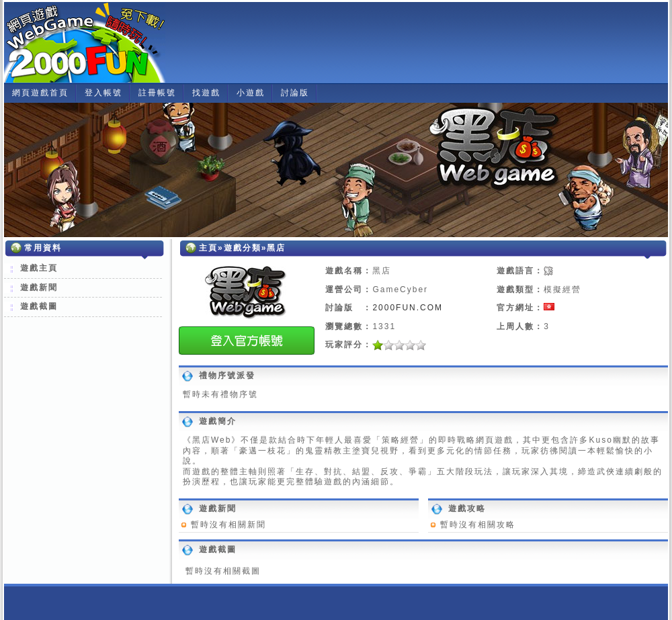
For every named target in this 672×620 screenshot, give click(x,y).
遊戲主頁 (39, 268)
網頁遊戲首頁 (40, 93)
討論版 (295, 93)
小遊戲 (251, 93)
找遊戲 (206, 93)
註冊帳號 (157, 93)
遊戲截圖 (39, 306)
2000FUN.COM (408, 308)
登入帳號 (103, 93)
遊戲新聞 (39, 287)
